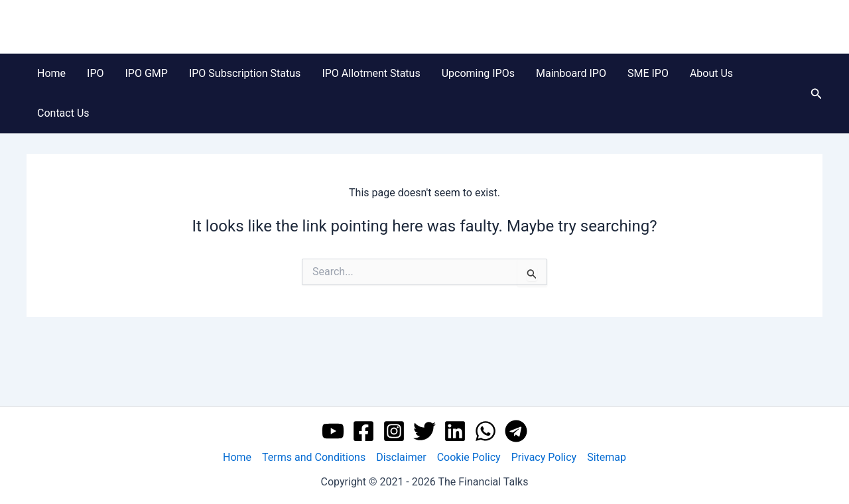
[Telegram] (516, 431)
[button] (816, 94)
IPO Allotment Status (371, 73)
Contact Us (63, 113)
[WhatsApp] (486, 431)
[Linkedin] (455, 431)
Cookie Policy (469, 457)
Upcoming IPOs (478, 73)
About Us (711, 73)
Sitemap (607, 457)
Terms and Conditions (314, 457)
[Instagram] (394, 431)
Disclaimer (401, 457)
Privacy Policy (544, 457)
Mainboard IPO (571, 73)
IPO (95, 73)
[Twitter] (424, 431)
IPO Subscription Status (245, 73)
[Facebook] (363, 431)
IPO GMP (147, 73)
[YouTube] (333, 431)
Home (51, 73)
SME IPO (648, 73)
